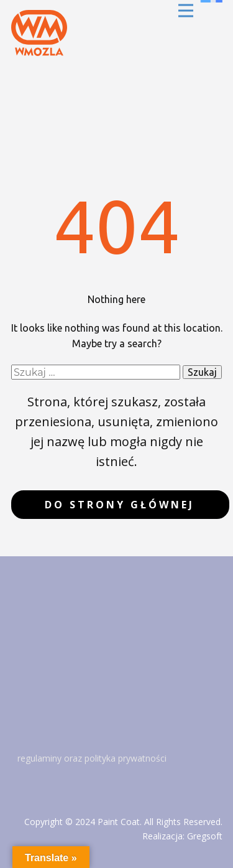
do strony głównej (120, 505)
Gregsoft (205, 836)
